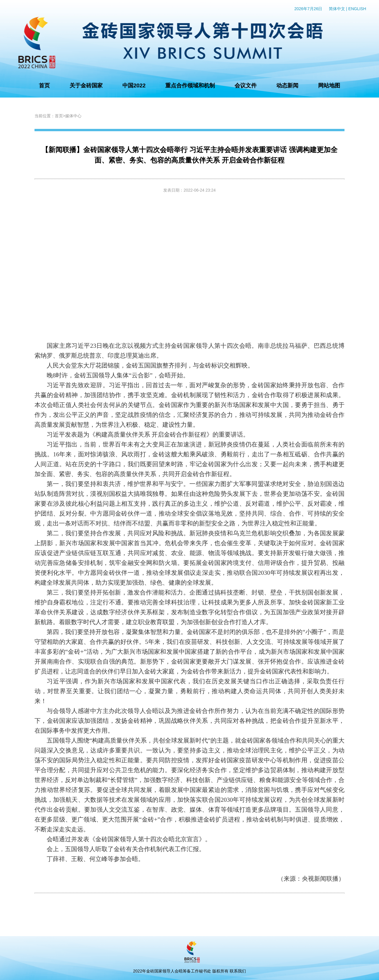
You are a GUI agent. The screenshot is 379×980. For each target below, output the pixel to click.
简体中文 (337, 9)
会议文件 (246, 85)
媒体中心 (73, 116)
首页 (44, 85)
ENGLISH (357, 9)
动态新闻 (287, 85)
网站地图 (329, 85)
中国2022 (134, 85)
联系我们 (238, 971)
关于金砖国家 (86, 85)
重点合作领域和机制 (190, 85)
